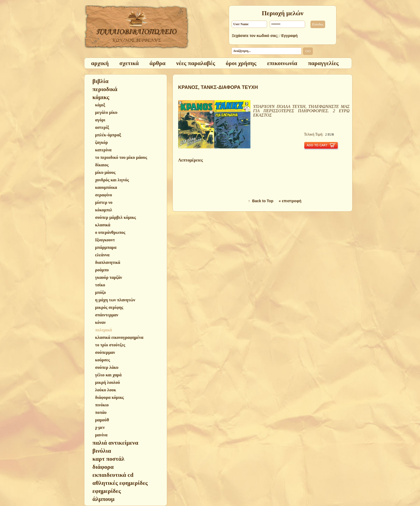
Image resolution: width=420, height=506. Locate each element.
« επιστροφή (290, 201)
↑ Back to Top (261, 201)
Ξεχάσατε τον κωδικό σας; (255, 36)
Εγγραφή (289, 36)
